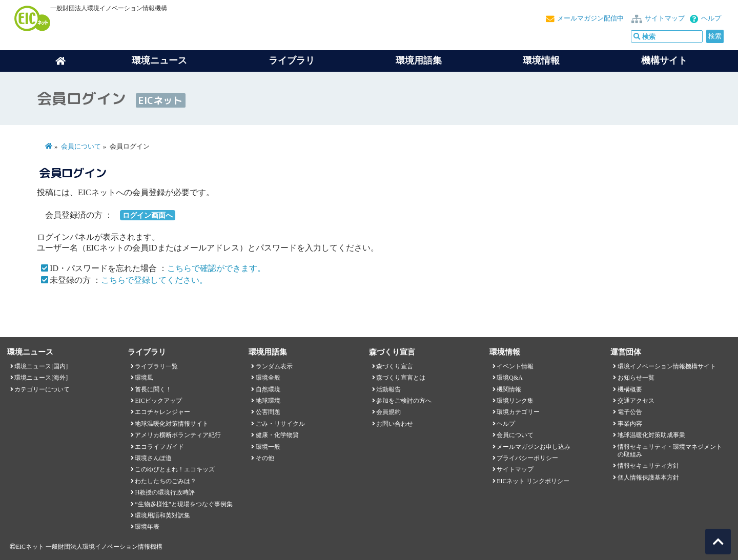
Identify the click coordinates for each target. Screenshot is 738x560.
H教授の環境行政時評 (165, 492)
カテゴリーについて (42, 389)
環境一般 (268, 447)
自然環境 (268, 389)
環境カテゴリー (518, 412)
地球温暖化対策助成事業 (651, 435)
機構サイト (664, 60)
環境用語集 (419, 60)
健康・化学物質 (277, 435)
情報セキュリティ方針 (648, 466)
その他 (265, 458)
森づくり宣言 (395, 366)
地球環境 (268, 401)
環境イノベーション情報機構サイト (667, 366)
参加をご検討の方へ (404, 401)
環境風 (144, 378)
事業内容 (630, 424)
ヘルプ (711, 18)
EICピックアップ (158, 401)
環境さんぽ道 (153, 458)
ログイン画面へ (148, 215)
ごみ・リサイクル (280, 424)
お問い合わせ (395, 424)
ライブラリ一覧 (156, 366)
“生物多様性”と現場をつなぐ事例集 (184, 504)
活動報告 (388, 389)
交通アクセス (636, 401)
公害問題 (268, 412)
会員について (81, 147)
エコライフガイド (159, 447)
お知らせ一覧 (636, 378)
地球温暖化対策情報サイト (172, 424)
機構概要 (630, 389)
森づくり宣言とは (401, 378)
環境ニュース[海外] (41, 378)
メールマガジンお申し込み (534, 447)
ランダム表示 (274, 366)
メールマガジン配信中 (590, 18)
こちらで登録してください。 (154, 280)
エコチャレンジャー (162, 412)
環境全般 (268, 378)
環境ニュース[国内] (41, 366)
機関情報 (509, 389)
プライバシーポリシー (527, 458)
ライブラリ (292, 60)
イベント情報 (515, 366)
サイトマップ (665, 18)
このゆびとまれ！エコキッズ (175, 469)
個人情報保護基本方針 (648, 478)
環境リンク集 (515, 401)
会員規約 (388, 412)
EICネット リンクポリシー (533, 481)
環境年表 (147, 527)
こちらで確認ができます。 (216, 268)
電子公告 (630, 412)
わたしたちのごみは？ (166, 481)
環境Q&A (509, 378)
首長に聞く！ (153, 389)
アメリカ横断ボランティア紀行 (178, 435)
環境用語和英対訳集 (162, 515)
